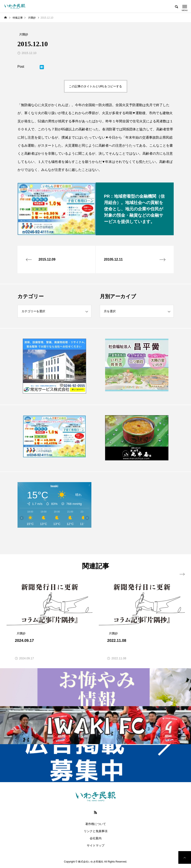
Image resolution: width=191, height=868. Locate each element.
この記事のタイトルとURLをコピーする (95, 86)
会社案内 (96, 838)
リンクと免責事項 (96, 831)
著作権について (96, 824)
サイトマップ (96, 845)
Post (21, 67)
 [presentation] (182, 574)
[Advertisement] (137, 513)
